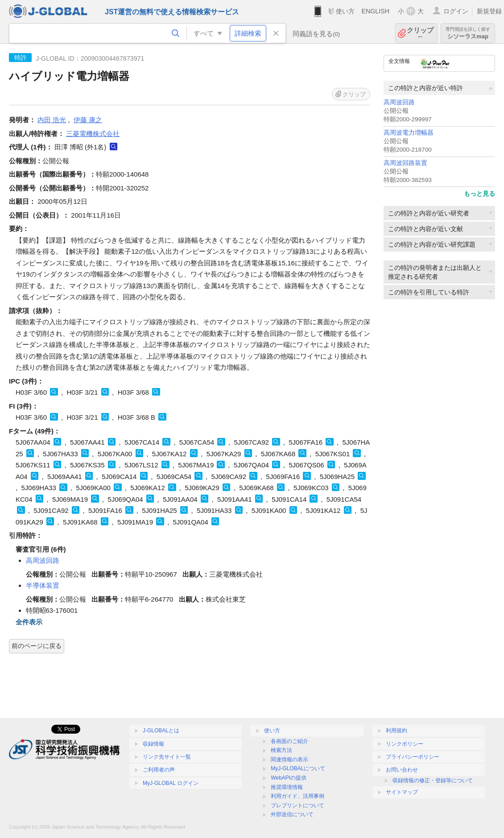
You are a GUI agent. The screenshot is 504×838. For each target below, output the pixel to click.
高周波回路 (399, 102)
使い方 (345, 11)
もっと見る (479, 194)
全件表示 (29, 622)
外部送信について (292, 814)
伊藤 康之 (88, 120)
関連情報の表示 (289, 760)
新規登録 (489, 11)
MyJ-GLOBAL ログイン (171, 783)
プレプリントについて (297, 805)
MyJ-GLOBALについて (298, 768)
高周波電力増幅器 (409, 133)
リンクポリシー (405, 744)
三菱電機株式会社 (93, 134)
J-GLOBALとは (161, 731)
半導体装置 (43, 585)
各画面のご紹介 (289, 741)
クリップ (420, 33)
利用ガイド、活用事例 (297, 796)
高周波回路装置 (405, 163)
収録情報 (153, 744)
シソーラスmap (468, 33)
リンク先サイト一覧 (167, 757)
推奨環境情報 (287, 787)
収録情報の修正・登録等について (433, 780)
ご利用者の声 (159, 770)
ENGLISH (375, 11)
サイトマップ (402, 792)
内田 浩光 (52, 120)
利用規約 (397, 731)
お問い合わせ (402, 770)
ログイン (456, 11)
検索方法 (281, 750)
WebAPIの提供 (289, 778)
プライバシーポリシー (413, 757)
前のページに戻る (37, 646)
